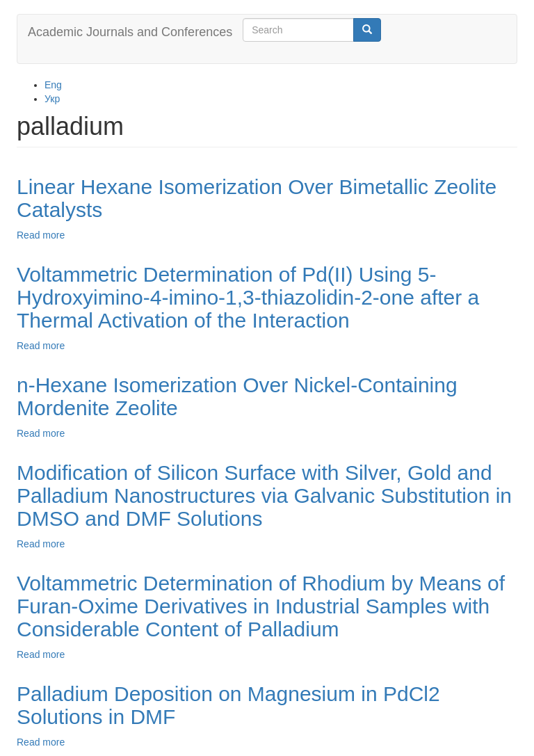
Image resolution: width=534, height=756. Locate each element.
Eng (53, 85)
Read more (41, 235)
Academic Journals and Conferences (130, 32)
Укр (52, 99)
